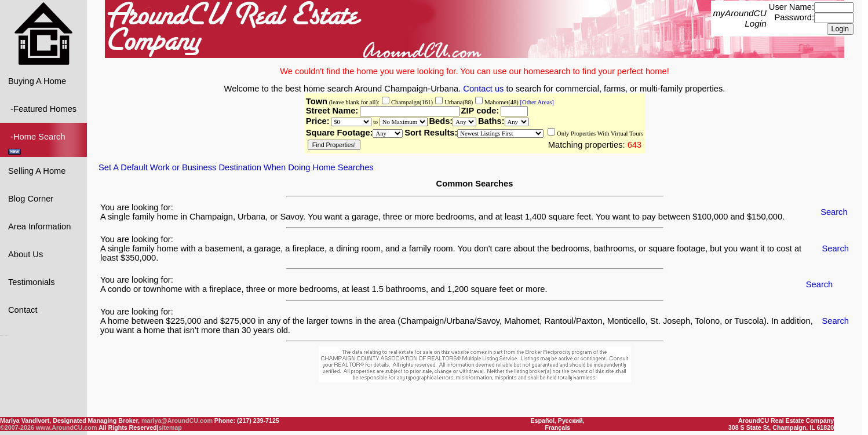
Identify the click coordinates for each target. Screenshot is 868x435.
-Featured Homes (42, 108)
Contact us (483, 88)
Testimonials (32, 282)
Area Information (39, 226)
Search (834, 211)
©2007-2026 (17, 427)
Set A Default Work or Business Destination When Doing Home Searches (236, 167)
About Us (25, 254)
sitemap (170, 427)
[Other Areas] (536, 102)
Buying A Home (37, 81)
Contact (23, 309)
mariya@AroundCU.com (177, 421)
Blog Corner (31, 198)
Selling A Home (37, 170)
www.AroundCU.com (67, 427)
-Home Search (38, 143)
